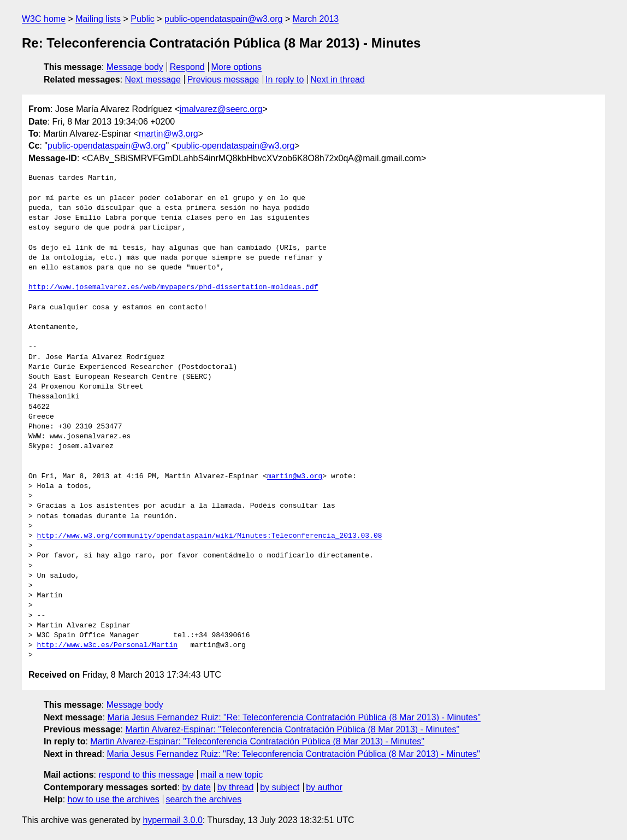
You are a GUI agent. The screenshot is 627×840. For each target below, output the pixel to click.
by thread (236, 787)
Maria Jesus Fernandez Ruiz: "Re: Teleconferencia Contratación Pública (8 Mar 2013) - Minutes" (294, 717)
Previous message (223, 80)
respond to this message (146, 775)
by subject (280, 787)
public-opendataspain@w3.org (223, 19)
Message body (135, 67)
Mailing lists (98, 19)
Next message (153, 80)
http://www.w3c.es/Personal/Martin (107, 645)
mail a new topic (232, 775)
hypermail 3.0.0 (172, 820)
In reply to (285, 80)
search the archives (204, 799)
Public (143, 19)
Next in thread (338, 80)
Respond (187, 67)
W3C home (44, 19)
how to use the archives (114, 799)
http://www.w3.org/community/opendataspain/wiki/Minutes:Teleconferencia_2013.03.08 (210, 536)
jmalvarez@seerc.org (221, 109)
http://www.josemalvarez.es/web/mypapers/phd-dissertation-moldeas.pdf (173, 287)
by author (324, 787)
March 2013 (316, 19)
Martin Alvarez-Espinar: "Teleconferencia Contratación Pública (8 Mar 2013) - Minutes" (292, 729)
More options (237, 67)
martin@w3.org (168, 134)
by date (196, 787)
